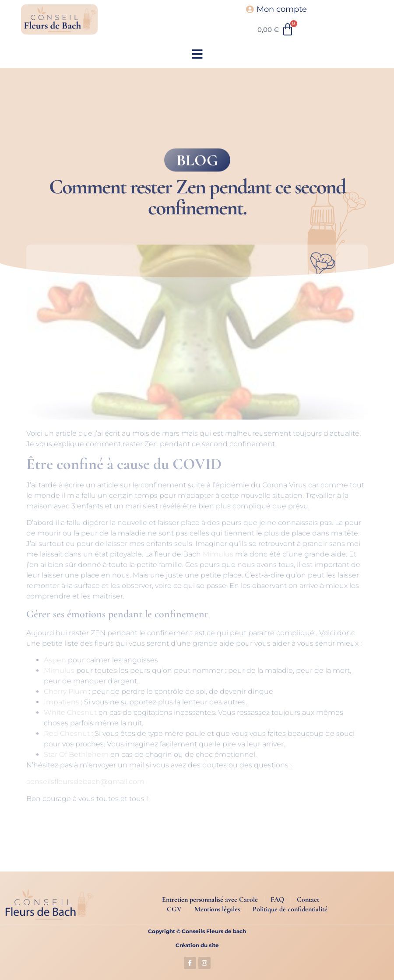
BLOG (197, 163)
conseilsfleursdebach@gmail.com (85, 782)
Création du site (197, 945)
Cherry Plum (65, 691)
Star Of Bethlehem (76, 754)
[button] (197, 54)
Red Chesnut (67, 733)
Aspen (55, 660)
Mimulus (218, 554)
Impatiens (62, 702)
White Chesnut (70, 712)
